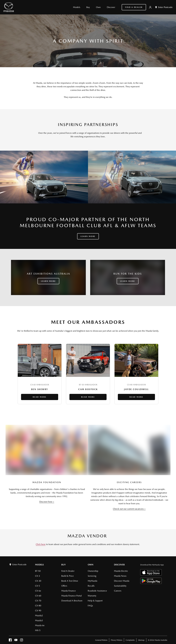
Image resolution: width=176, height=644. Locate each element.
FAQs (90, 606)
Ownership (93, 571)
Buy (64, 565)
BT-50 (38, 571)
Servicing (92, 576)
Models (39, 565)
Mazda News (120, 576)
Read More (40, 397)
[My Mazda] (150, 7)
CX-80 (38, 606)
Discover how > (47, 502)
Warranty (92, 596)
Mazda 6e (40, 625)
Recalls (91, 586)
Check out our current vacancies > (129, 509)
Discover (119, 565)
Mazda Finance (69, 591)
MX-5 (38, 630)
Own (91, 565)
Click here (41, 544)
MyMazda (92, 581)
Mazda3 (39, 620)
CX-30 (38, 581)
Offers (64, 586)
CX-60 (38, 596)
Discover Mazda (122, 581)
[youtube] (16, 641)
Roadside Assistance (97, 591)
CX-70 (38, 601)
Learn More (88, 236)
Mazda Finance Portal (71, 596)
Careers (118, 591)
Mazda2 (39, 615)
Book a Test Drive (70, 581)
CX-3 (37, 576)
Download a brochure (72, 601)
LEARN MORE (48, 281)
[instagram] (22, 641)
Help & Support (95, 601)
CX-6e (38, 591)
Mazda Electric (121, 571)
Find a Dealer (134, 7)
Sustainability (120, 586)
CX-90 (38, 611)
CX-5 (37, 586)
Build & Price (68, 576)
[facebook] (10, 641)
